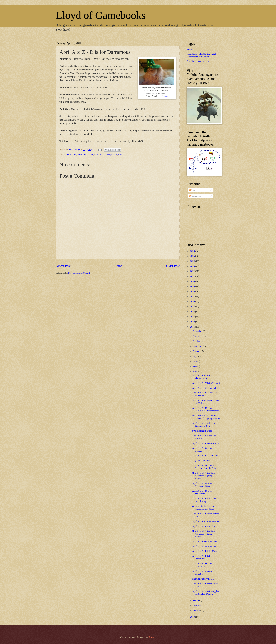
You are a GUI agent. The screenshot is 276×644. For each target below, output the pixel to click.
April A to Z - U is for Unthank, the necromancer (206, 409)
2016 (193, 301)
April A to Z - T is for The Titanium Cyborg (204, 425)
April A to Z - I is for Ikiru (204, 526)
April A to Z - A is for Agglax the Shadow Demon (206, 593)
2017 (193, 297)
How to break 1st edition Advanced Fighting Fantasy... (203, 476)
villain (121, 155)
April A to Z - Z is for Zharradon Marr (202, 377)
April (195, 371)
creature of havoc (85, 155)
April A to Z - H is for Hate (205, 541)
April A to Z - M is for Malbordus (202, 492)
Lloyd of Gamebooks (101, 15)
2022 (193, 271)
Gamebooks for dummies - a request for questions (205, 508)
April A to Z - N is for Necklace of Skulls (202, 485)
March (196, 600)
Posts (192, 190)
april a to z (72, 155)
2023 (193, 266)
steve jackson (111, 155)
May (195, 366)
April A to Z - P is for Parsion (206, 456)
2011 (193, 327)
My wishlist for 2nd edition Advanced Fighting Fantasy (206, 417)
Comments (195, 196)
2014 (193, 312)
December (198, 331)
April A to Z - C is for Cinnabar (202, 573)
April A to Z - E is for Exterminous (202, 557)
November (198, 336)
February (197, 605)
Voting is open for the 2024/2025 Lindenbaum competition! (202, 55)
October (197, 341)
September (198, 346)
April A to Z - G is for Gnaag (205, 546)
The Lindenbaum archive (198, 61)
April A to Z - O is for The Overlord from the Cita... (205, 467)
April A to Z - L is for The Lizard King (204, 500)
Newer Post (63, 266)
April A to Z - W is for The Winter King (204, 394)
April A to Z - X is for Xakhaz (206, 388)
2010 (193, 617)
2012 (193, 322)
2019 (193, 286)
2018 (193, 291)
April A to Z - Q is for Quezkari (202, 449)
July (195, 356)
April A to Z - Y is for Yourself (206, 383)
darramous (99, 155)
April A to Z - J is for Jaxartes (206, 521)
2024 (193, 261)
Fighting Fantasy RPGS (203, 579)
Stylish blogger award (202, 431)
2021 (193, 276)
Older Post (173, 266)
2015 (193, 307)
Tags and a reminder (201, 461)
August (196, 351)
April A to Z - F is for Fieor (205, 551)
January (197, 611)
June (195, 361)
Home (118, 266)
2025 (193, 256)
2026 (193, 251)
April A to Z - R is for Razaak (206, 443)
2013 (193, 317)
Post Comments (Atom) (79, 273)
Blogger (152, 637)
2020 (193, 281)
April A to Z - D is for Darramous (202, 565)
